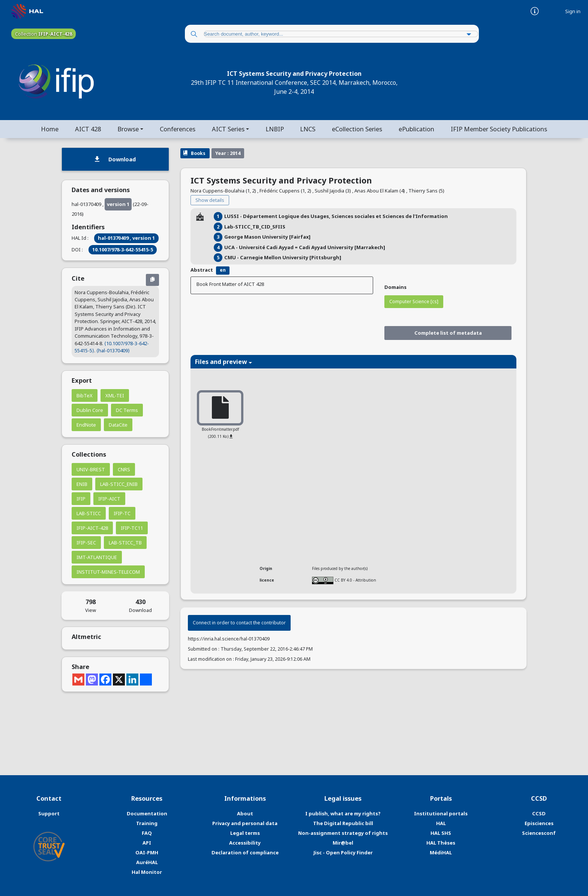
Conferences (178, 129)
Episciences (539, 823)
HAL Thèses (441, 843)
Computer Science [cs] (414, 301)
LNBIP (275, 129)
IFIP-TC (122, 513)
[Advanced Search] (469, 35)
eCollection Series (357, 129)
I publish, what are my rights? (343, 814)
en (223, 270)
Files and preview (223, 362)
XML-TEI (115, 395)
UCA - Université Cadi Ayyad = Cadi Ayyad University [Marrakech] (305, 247)
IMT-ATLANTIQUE (97, 557)
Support (49, 814)
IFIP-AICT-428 (92, 528)
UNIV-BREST (91, 469)
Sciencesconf (539, 833)
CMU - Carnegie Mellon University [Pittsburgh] (283, 257)
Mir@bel (343, 843)
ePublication (417, 129)
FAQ (147, 833)
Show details (210, 200)
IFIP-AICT (109, 499)
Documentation (147, 814)
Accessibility (245, 843)
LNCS (308, 129)
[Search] (194, 35)
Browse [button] (128, 129)
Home (49, 129)
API (147, 843)
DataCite (118, 425)
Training (147, 823)
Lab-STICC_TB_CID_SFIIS (255, 227)
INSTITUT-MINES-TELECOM (108, 572)
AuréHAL (147, 862)
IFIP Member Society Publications (499, 129)
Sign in (573, 11)
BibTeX (85, 395)
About (245, 814)
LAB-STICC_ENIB (119, 484)
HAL (441, 823)
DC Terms (127, 410)
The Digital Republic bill (343, 823)
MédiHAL (441, 852)
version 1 (118, 204)
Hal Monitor (147, 872)
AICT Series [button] (228, 129)
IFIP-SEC (86, 543)
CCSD (539, 814)
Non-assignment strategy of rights (343, 833)
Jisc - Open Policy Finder (343, 852)
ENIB (82, 484)
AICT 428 (88, 129)
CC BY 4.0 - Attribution (355, 580)
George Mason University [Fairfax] (267, 237)
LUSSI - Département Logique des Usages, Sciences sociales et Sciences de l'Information (336, 216)
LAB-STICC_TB (125, 543)
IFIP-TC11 (132, 528)
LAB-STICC (89, 513)
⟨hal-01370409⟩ (113, 350)
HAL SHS (441, 833)
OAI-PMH (147, 852)
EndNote (86, 425)
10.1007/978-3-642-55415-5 (123, 250)
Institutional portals (441, 814)
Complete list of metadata (448, 333)
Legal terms (245, 833)
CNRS (124, 469)
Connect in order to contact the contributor (239, 623)
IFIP (81, 499)
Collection (43, 34)
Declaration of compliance (245, 852)
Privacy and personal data (245, 823)
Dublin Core (90, 410)
